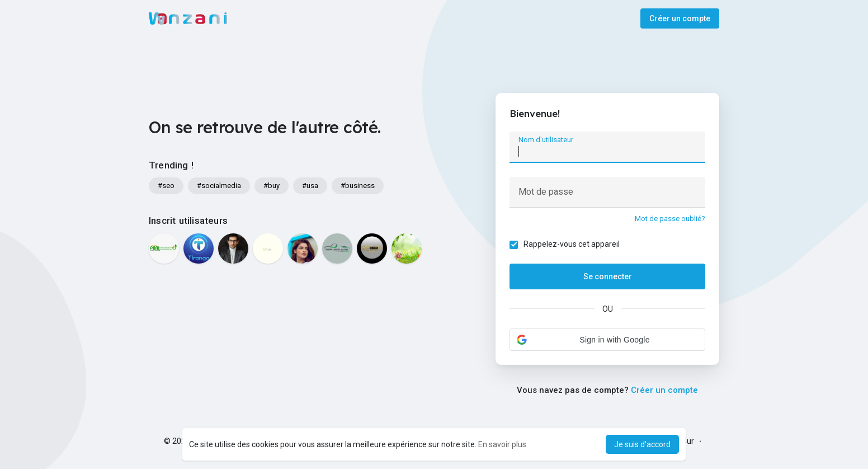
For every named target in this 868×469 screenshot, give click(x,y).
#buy (272, 186)
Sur (688, 441)
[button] (607, 340)
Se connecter (608, 276)
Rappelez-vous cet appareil (572, 244)
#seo (166, 186)
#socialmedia (219, 186)
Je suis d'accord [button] (642, 444)
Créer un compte (680, 18)
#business (358, 186)
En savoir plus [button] (502, 444)
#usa (310, 186)
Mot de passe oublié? (670, 219)
